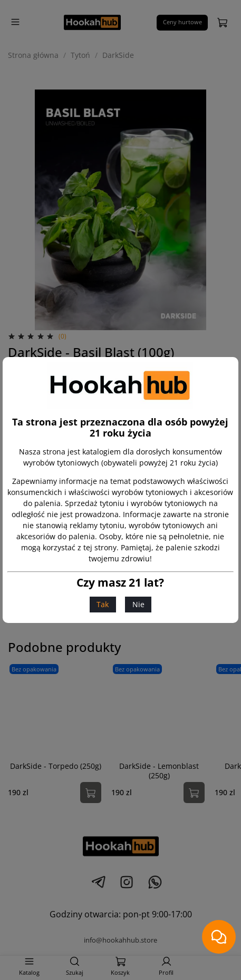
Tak (103, 604)
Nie (138, 604)
